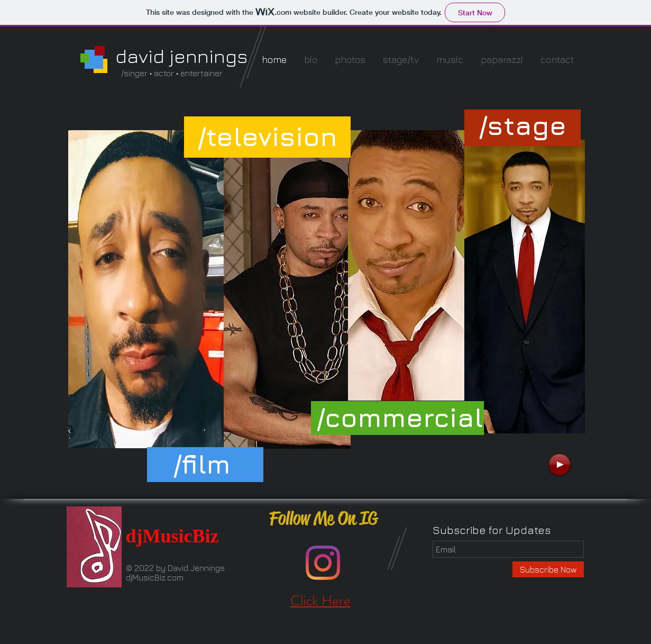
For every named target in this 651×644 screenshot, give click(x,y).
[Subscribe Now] (548, 569)
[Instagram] (323, 563)
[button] (522, 125)
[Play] (560, 465)
